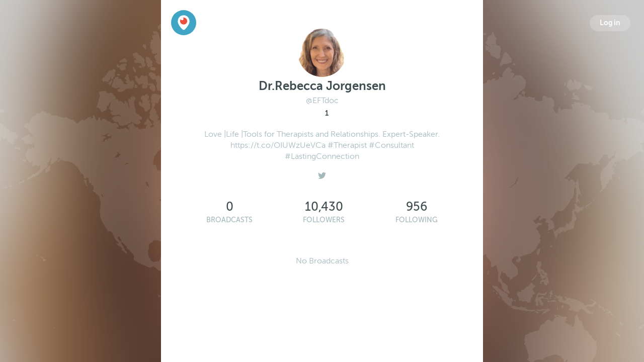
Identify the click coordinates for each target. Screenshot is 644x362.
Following (417, 220)
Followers (324, 220)
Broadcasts (229, 220)
